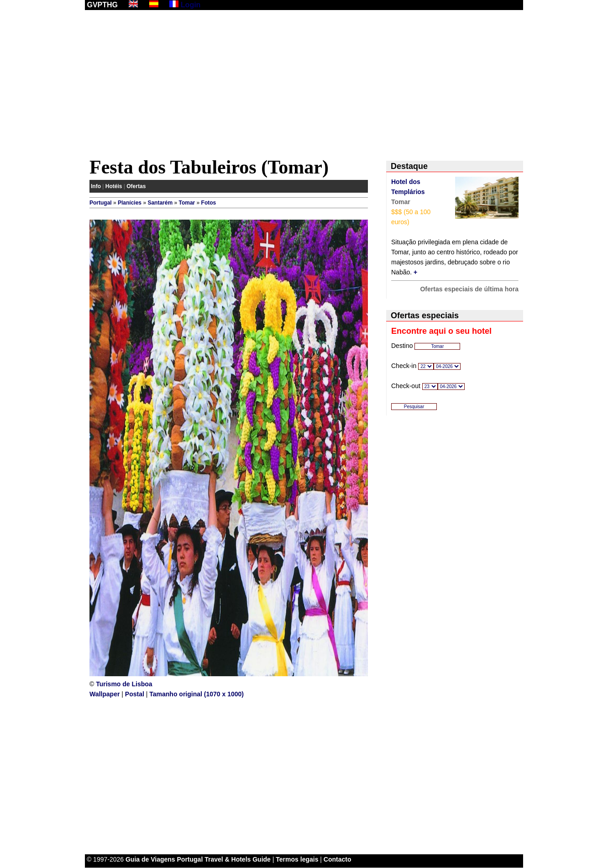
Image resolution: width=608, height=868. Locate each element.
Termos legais (297, 859)
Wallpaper (105, 694)
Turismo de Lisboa (124, 684)
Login (191, 5)
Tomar (187, 203)
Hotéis (114, 186)
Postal (135, 694)
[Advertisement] (304, 85)
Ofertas (136, 186)
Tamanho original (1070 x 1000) (197, 694)
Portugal (101, 203)
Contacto (338, 859)
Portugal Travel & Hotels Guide (224, 859)
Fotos (209, 203)
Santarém (160, 203)
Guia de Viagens (150, 859)
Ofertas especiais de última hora (469, 289)
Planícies (130, 203)
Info (96, 186)
